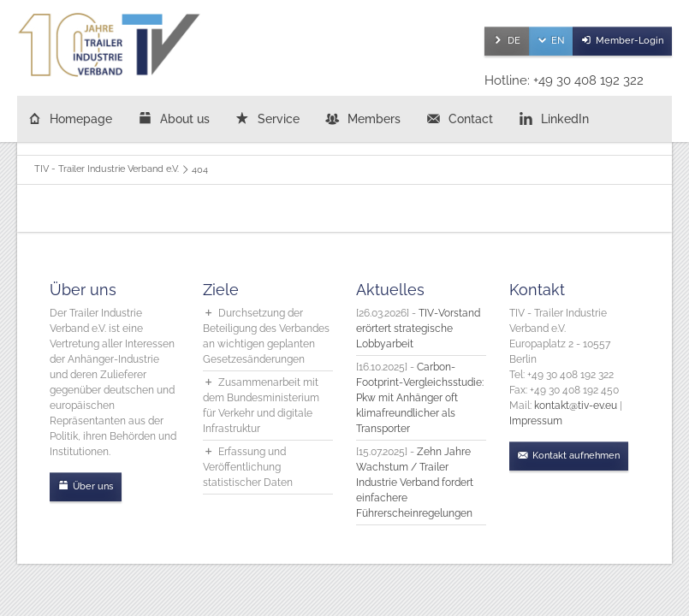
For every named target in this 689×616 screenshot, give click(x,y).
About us (185, 119)
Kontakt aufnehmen (576, 456)
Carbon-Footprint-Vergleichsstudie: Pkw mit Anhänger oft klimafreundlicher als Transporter (420, 398)
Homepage (81, 119)
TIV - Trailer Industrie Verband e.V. (107, 169)
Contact (471, 119)
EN (558, 41)
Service (279, 119)
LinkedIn (565, 119)
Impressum (536, 421)
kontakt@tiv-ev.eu (576, 406)
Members (374, 119)
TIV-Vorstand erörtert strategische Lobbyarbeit (418, 329)
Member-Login (630, 41)
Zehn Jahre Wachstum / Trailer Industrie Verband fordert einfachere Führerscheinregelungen (415, 483)
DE (514, 41)
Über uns (93, 486)
